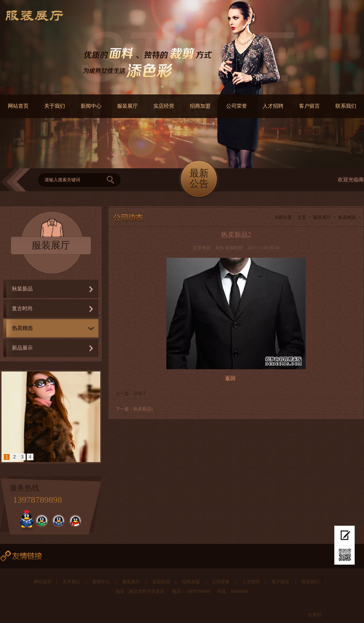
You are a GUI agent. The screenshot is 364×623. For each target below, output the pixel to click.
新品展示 (22, 348)
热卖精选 (22, 328)
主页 (302, 217)
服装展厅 (127, 106)
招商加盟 (200, 106)
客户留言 (309, 106)
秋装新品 (22, 289)
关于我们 (55, 106)
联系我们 (346, 106)
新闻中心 (91, 106)
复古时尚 (22, 309)
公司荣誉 (237, 106)
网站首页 (18, 106)
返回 (230, 378)
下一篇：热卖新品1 (134, 409)
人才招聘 (273, 106)
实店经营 (164, 106)
